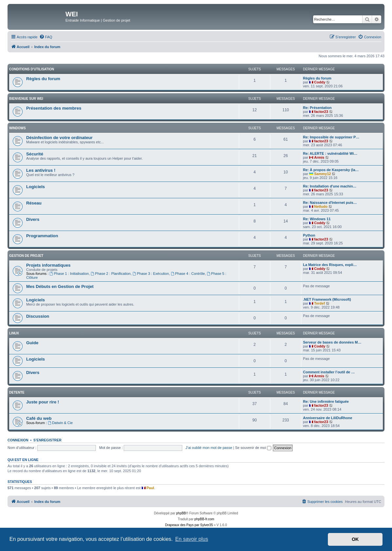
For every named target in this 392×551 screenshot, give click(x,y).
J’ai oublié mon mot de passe (209, 448)
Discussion (38, 316)
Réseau (34, 203)
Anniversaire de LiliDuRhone (328, 418)
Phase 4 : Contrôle (188, 274)
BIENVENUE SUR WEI (26, 99)
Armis (319, 157)
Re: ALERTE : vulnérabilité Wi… (330, 153)
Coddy (320, 82)
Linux (14, 333)
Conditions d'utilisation (32, 69)
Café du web (39, 418)
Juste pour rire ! (43, 402)
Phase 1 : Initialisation (69, 274)
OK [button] (355, 539)
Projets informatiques (48, 265)
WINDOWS (18, 128)
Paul (150, 488)
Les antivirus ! (41, 170)
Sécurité (35, 154)
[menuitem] (46, 37)
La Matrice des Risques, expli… (330, 265)
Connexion (18, 440)
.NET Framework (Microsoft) (327, 299)
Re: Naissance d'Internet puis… (330, 203)
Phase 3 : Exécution (151, 274)
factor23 (321, 112)
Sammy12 (322, 174)
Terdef (320, 303)
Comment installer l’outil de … (329, 372)
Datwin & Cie (60, 423)
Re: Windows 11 (317, 219)
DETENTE (17, 392)
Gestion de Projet (26, 256)
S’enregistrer (47, 440)
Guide (32, 343)
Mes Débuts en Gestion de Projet (60, 286)
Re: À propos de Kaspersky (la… (331, 170)
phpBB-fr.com (204, 519)
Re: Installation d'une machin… (330, 186)
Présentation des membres (54, 108)
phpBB (181, 513)
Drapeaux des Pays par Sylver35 (189, 525)
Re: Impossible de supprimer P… (331, 137)
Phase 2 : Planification (111, 274)
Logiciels (36, 187)
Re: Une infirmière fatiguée (326, 401)
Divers (33, 219)
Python (309, 235)
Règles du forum (43, 79)
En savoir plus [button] (192, 539)
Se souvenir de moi (253, 448)
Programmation (42, 236)
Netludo (321, 206)
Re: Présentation (317, 108)
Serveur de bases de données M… (332, 342)
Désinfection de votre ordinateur (59, 138)
